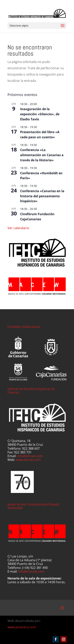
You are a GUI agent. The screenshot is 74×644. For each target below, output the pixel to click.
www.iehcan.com (28, 460)
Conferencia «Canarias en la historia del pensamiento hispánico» (42, 196)
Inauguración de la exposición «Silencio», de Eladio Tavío (40, 114)
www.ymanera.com (22, 627)
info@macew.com (31, 571)
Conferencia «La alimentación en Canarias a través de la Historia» (42, 155)
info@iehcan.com (30, 456)
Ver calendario (18, 228)
